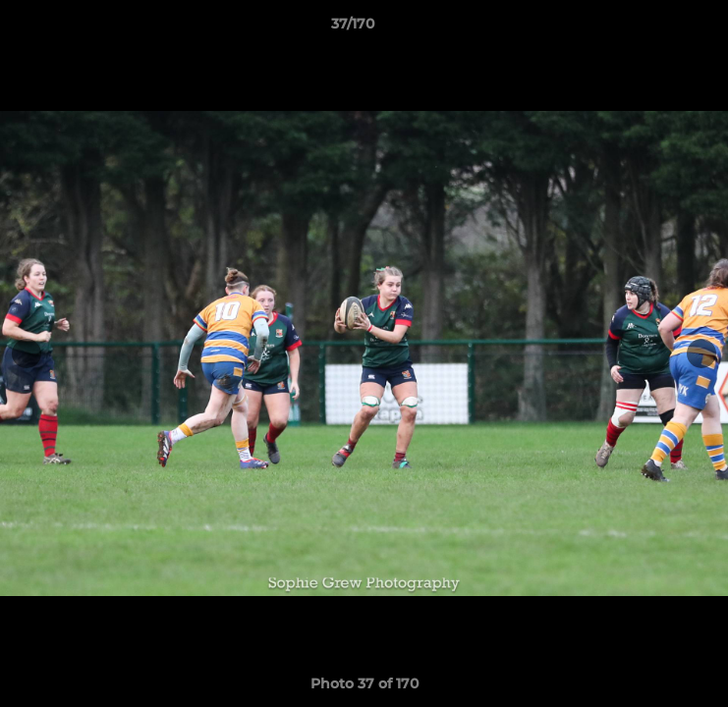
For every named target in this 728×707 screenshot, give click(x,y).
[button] (657, 28)
